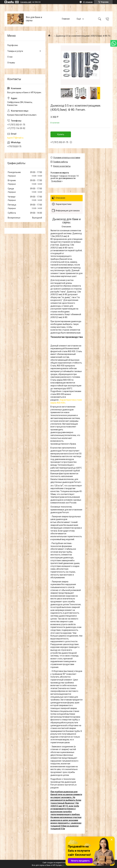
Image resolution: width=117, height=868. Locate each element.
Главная (66, 19)
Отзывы (11, 63)
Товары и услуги (15, 51)
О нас (10, 57)
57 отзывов (88, 2)
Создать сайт (26, 2)
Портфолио (13, 45)
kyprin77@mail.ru (15, 138)
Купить (61, 134)
